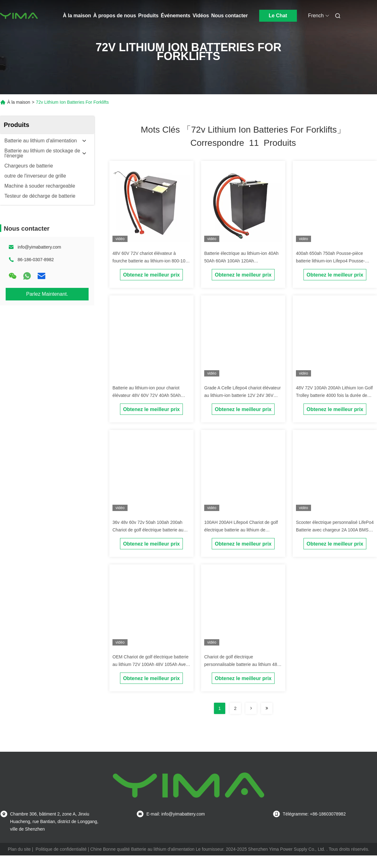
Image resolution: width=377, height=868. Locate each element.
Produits (148, 16)
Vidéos (201, 16)
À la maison (77, 16)
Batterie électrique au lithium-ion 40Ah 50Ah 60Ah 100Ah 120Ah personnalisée (241, 261)
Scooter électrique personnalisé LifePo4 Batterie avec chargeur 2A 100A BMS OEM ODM (335, 530)
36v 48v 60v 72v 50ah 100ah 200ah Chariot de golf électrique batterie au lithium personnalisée (148, 530)
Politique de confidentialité (61, 849)
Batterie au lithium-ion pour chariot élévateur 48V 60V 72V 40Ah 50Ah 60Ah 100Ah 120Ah (147, 395)
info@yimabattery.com (39, 247)
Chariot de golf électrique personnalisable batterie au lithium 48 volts (241, 664)
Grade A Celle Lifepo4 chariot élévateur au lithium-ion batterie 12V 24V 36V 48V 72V (243, 395)
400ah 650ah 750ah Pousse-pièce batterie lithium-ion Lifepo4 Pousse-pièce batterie (330, 261)
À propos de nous (115, 16)
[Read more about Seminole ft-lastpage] (267, 708)
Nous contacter (229, 16)
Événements (176, 16)
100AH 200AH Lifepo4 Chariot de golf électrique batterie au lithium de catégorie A (241, 530)
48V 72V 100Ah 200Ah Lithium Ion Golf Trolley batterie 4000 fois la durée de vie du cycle (334, 395)
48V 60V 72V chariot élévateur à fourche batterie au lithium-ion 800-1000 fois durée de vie (151, 261)
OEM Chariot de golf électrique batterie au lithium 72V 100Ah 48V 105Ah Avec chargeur (150, 664)
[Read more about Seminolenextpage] (251, 708)
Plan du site (19, 849)
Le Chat (278, 16)
